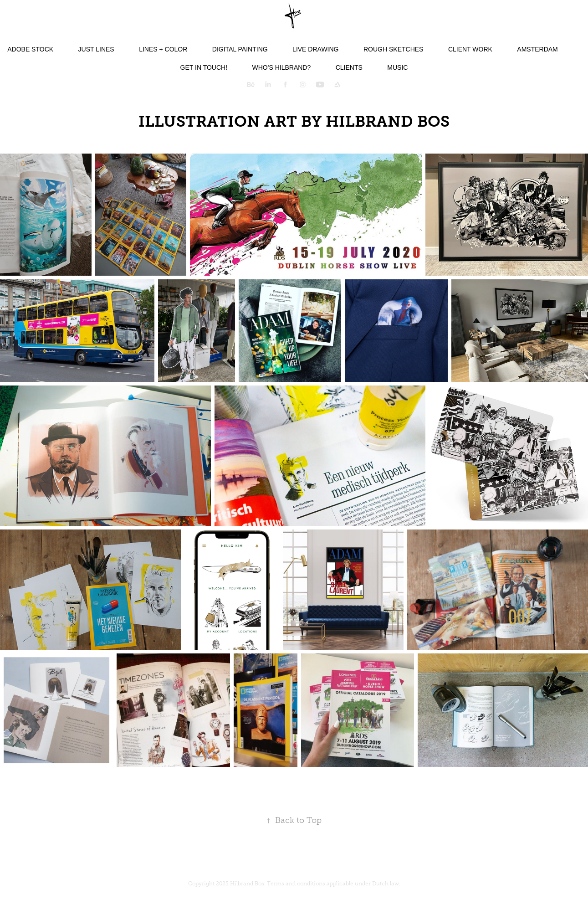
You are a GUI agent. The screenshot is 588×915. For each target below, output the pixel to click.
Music (397, 67)
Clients (349, 67)
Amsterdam (537, 49)
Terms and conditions (296, 884)
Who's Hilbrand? (282, 67)
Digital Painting (240, 49)
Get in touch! (204, 67)
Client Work (470, 49)
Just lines (96, 49)
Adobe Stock (30, 49)
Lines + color (163, 49)
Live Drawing (315, 49)
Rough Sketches (393, 49)
